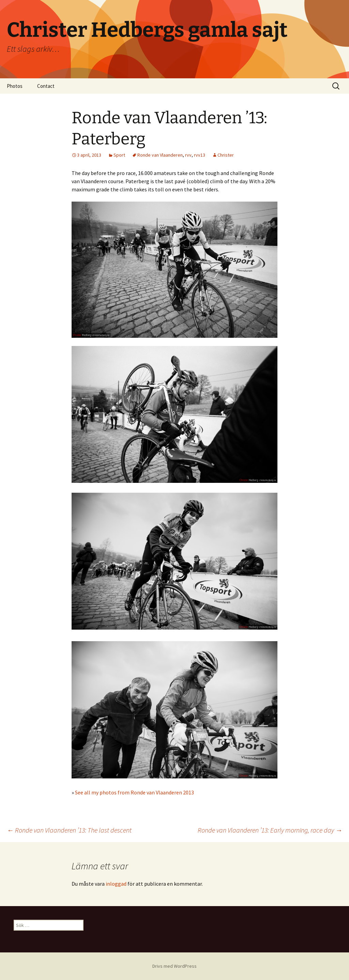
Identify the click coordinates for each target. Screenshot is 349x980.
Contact (46, 86)
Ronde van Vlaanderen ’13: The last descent (69, 830)
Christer (226, 155)
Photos (15, 86)
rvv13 (200, 155)
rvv (188, 155)
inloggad (116, 884)
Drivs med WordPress (174, 966)
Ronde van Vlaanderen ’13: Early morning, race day (270, 830)
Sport (119, 155)
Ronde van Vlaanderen (160, 155)
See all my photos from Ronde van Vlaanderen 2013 (134, 792)
